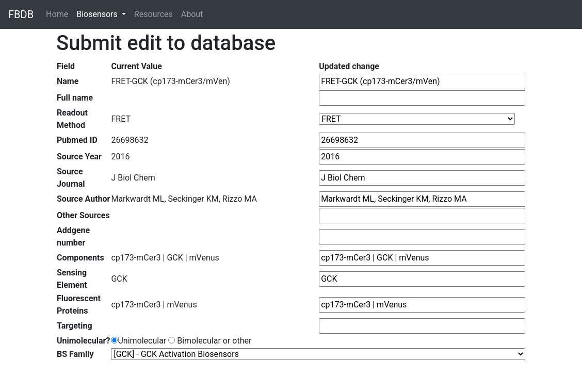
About (192, 14)
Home (59, 14)
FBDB (21, 14)
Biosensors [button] (98, 14)
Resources (153, 14)
